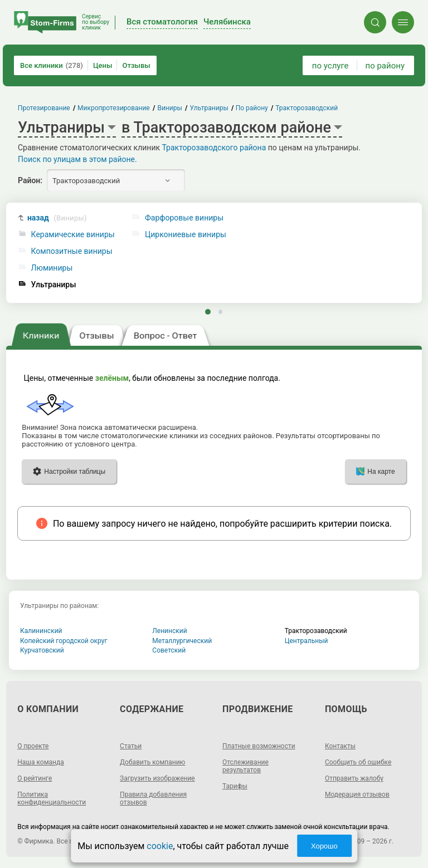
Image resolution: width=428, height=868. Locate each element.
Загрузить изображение (157, 778)
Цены (103, 65)
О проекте (33, 746)
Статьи (131, 746)
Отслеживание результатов (245, 766)
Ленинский (169, 631)
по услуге (330, 66)
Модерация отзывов (357, 795)
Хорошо (324, 846)
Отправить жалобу (354, 778)
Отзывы (136, 65)
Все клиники (52, 65)
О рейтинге (35, 778)
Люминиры (52, 268)
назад (57, 218)
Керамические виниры (73, 235)
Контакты (340, 746)
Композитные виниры (72, 251)
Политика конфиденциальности (52, 798)
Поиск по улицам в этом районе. (77, 159)
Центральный (307, 641)
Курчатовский (42, 650)
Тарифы (235, 786)
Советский (169, 650)
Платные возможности (259, 746)
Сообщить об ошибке (358, 762)
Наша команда (41, 762)
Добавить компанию (152, 762)
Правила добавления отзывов (153, 798)
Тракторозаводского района (214, 148)
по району (385, 66)
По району (252, 108)
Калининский (41, 631)
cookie (160, 846)
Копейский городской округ (64, 641)
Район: (30, 180)
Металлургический (182, 641)
